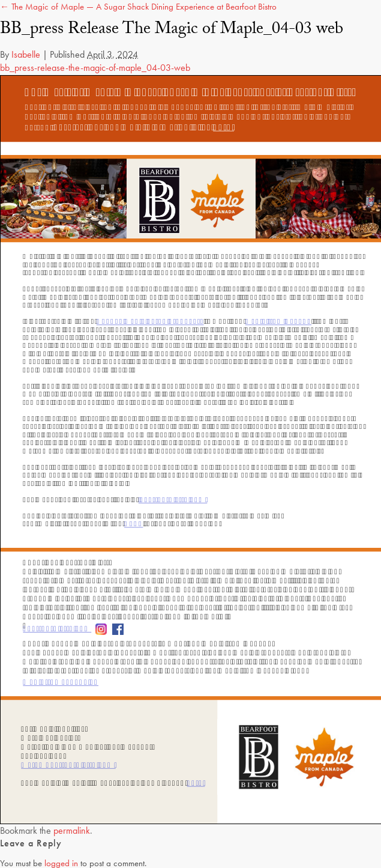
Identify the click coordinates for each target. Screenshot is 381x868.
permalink (72, 830)
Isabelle (26, 54)
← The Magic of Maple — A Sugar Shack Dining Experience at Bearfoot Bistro (138, 7)
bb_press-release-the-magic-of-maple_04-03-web (95, 68)
